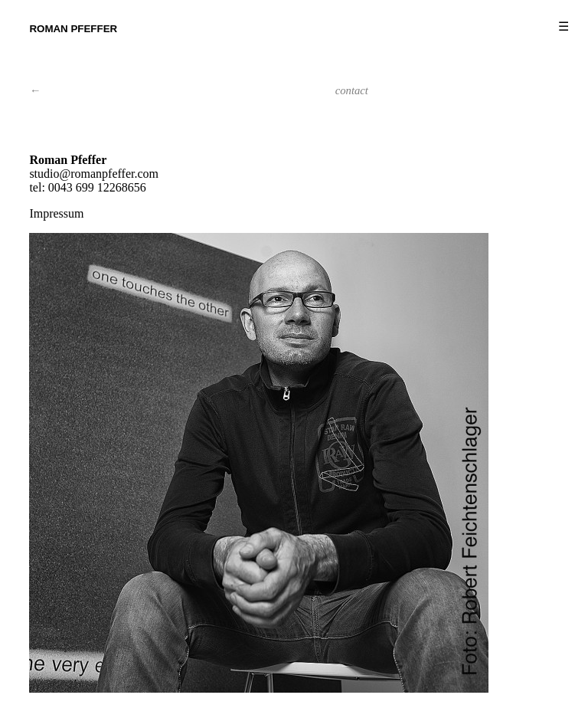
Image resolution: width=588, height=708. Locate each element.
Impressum (56, 213)
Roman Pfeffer (73, 29)
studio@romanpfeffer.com (94, 174)
